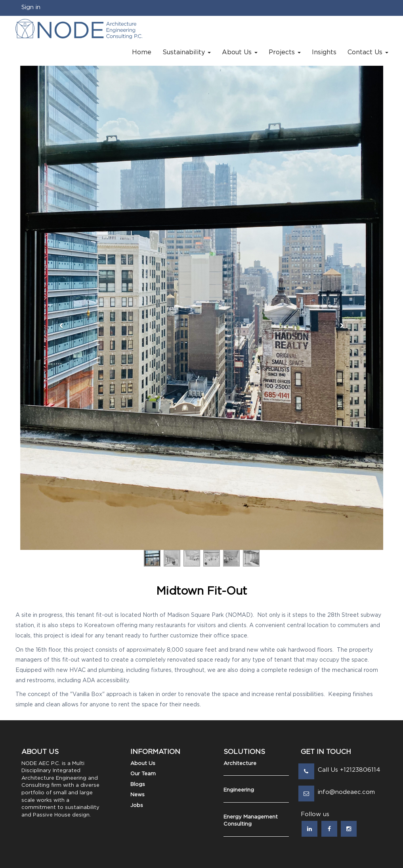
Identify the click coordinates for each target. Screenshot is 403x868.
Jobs (137, 806)
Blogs (138, 785)
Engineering (239, 790)
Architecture (240, 764)
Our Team (143, 774)
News (138, 795)
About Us (143, 764)
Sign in (31, 7)
